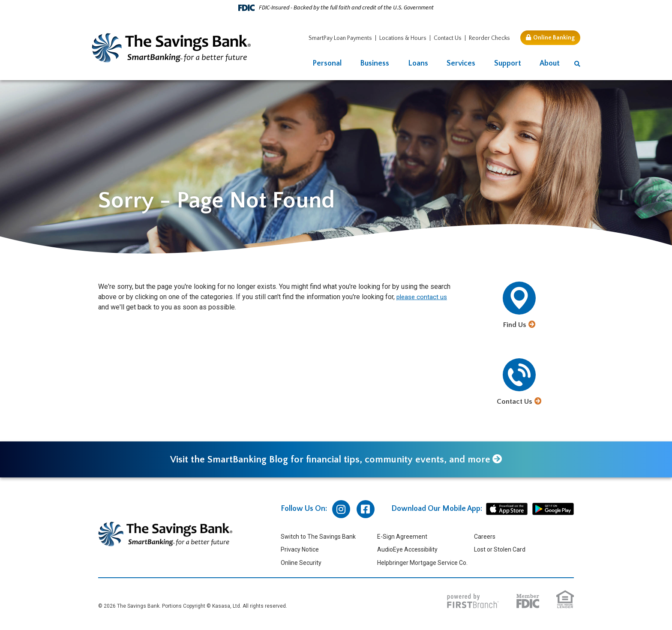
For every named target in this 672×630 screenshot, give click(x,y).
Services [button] (461, 63)
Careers (485, 537)
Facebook (366, 510)
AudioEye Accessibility (407, 550)
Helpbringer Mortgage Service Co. (422, 563)
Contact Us (448, 38)
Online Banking (554, 38)
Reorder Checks (489, 38)
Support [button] (508, 63)
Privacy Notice (300, 550)
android (553, 510)
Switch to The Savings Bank (318, 537)
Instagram (341, 510)
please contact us (423, 297)
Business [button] (375, 63)
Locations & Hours (403, 38)
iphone (507, 510)
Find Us (515, 325)
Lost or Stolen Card (500, 550)
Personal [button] (327, 63)
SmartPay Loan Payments (340, 38)
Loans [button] (418, 63)
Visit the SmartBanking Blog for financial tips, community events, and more (330, 460)
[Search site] (577, 64)
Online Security (301, 563)
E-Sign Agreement (402, 537)
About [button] (550, 63)
